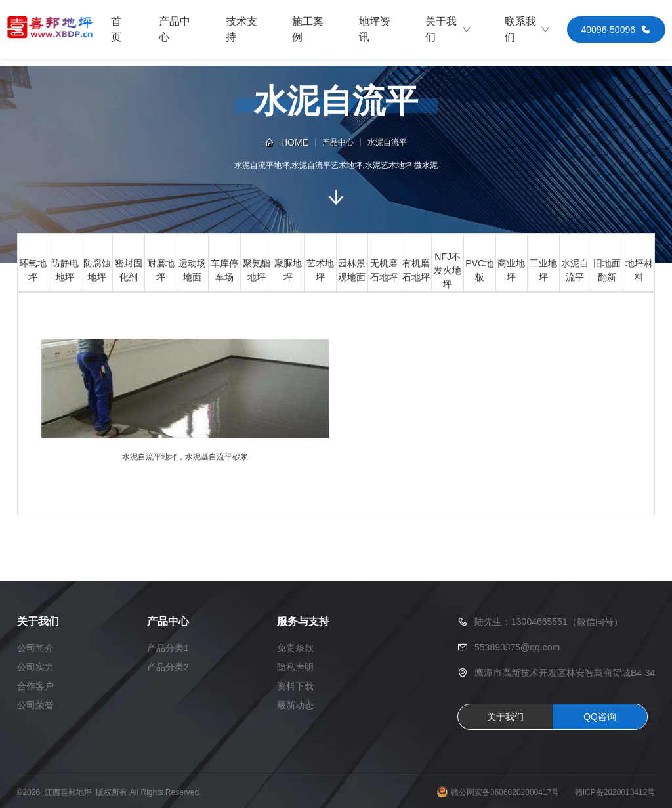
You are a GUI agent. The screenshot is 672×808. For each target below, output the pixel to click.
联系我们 (528, 29)
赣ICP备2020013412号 (615, 792)
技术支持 (241, 29)
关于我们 (448, 29)
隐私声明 (295, 667)
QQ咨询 (600, 717)
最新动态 (295, 705)
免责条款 (295, 648)
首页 (116, 29)
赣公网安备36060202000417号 (505, 792)
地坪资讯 (375, 29)
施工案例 (308, 29)
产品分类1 (168, 648)
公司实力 (35, 667)
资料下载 (295, 686)
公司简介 (35, 648)
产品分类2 (168, 667)
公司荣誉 (35, 705)
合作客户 (35, 686)
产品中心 (175, 29)
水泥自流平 (387, 142)
